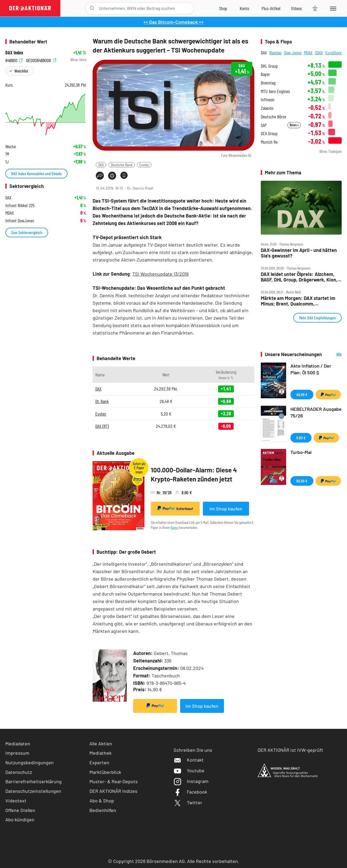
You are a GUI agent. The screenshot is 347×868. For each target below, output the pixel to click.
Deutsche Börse (273, 117)
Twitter (188, 802)
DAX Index (14, 53)
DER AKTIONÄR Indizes (113, 791)
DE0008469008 (41, 60)
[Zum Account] (244, 8)
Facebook (190, 792)
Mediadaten (18, 744)
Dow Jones (293, 53)
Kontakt (189, 760)
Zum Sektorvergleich (27, 232)
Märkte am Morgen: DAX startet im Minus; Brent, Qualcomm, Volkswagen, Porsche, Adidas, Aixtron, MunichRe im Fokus (298, 301)
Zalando (267, 108)
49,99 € (302, 394)
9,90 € (301, 438)
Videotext (16, 801)
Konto (174, 527)
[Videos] (296, 8)
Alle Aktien (101, 744)
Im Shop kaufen (226, 509)
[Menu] (332, 8)
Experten (99, 762)
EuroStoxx (334, 53)
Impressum (17, 753)
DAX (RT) (102, 426)
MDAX (308, 53)
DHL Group (269, 66)
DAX (101, 165)
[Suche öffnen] (92, 8)
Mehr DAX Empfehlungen (318, 318)
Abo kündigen (20, 819)
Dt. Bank (102, 401)
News (294, 125)
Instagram (191, 781)
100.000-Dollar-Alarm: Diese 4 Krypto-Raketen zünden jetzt (194, 474)
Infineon (268, 100)
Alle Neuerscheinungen (333, 354)
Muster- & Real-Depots (114, 781)
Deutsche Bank (122, 165)
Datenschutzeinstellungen (33, 791)
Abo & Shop (102, 801)
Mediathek (100, 753)
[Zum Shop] (223, 8)
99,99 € (302, 481)
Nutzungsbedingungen (29, 762)
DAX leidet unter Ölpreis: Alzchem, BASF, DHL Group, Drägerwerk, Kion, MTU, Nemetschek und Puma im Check (299, 277)
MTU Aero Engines (275, 91)
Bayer (265, 74)
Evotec (144, 165)
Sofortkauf (175, 508)
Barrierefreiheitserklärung (33, 781)
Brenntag (268, 83)
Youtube (189, 770)
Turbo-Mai (301, 452)
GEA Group (269, 133)
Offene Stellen (20, 810)
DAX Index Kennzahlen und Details (36, 173)
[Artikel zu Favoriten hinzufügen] (124, 175)
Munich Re (269, 142)
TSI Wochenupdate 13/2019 (160, 274)
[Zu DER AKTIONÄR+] (271, 8)
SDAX (319, 53)
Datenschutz (19, 772)
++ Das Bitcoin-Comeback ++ (173, 22)
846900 (14, 60)
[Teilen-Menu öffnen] (100, 176)
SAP (264, 125)
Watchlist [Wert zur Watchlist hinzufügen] (21, 71)
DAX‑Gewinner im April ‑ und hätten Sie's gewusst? (299, 253)
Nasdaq (275, 53)
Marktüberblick (105, 772)
